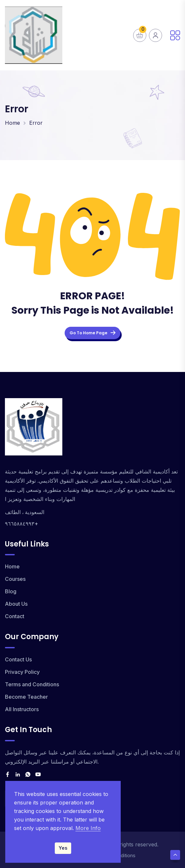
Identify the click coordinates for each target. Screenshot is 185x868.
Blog (11, 591)
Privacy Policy (22, 672)
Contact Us (18, 659)
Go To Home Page (92, 333)
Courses (15, 579)
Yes (63, 848)
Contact (15, 616)
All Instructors (22, 709)
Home (12, 123)
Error (36, 123)
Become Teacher (26, 697)
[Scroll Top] (175, 855)
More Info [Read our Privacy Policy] (88, 828)
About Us (16, 604)
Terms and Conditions (32, 684)
